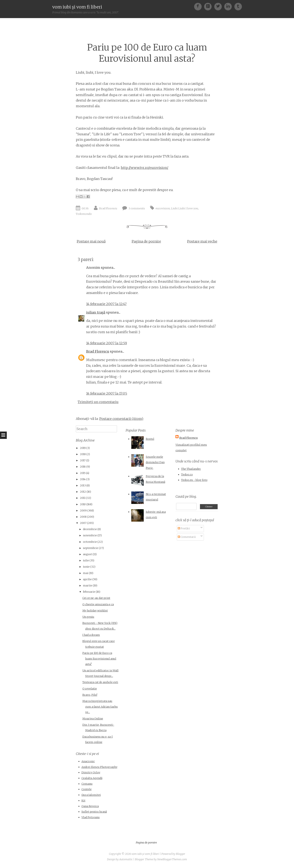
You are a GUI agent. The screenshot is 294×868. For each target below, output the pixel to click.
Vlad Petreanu (91, 817)
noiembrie (90, 535)
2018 (83, 454)
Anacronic (88, 761)
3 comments (137, 208)
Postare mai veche (202, 241)
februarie (89, 592)
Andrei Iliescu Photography (99, 767)
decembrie (90, 529)
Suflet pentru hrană (94, 812)
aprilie (87, 579)
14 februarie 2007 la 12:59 (107, 343)
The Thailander (191, 469)
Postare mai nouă (91, 241)
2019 (83, 448)
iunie (86, 567)
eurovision (163, 208)
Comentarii (187, 537)
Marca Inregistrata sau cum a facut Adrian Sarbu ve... (100, 707)
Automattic (126, 859)
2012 (83, 492)
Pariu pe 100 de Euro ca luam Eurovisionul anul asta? (147, 53)
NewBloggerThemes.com (172, 859)
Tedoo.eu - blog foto (194, 480)
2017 (83, 460)
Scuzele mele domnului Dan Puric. (155, 462)
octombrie (90, 542)
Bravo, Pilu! (90, 695)
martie (88, 586)
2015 (83, 473)
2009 (83, 511)
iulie (86, 560)
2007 (83, 523)
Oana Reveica (90, 806)
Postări (184, 528)
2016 (83, 467)
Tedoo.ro (187, 475)
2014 (83, 479)
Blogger (181, 854)
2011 (83, 498)
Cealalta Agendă (92, 778)
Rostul (150, 439)
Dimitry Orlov (91, 772)
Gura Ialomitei (91, 795)
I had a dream (91, 635)
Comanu (87, 784)
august (87, 554)
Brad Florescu (108, 208)
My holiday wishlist (95, 611)
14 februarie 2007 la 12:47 (106, 304)
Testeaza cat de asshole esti (100, 682)
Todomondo (84, 214)
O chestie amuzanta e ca (98, 604)
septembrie (91, 548)
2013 (83, 485)
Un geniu (88, 617)
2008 (83, 517)
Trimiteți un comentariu (98, 402)
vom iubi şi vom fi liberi (77, 7)
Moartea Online (93, 719)
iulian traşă (96, 312)
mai (86, 573)
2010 (83, 504)
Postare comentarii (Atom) (121, 419)
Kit (83, 801)
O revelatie (90, 689)
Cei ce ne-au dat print (96, 598)
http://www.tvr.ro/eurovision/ (145, 168)
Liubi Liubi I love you (185, 208)
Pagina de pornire (146, 241)
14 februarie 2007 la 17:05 (107, 393)
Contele (87, 789)
